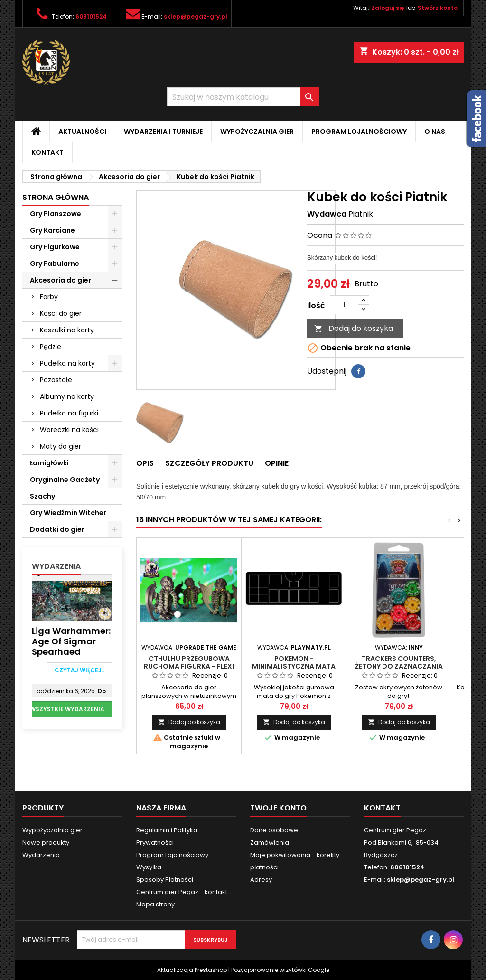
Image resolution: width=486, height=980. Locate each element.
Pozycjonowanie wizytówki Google (280, 970)
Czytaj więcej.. (79, 670)
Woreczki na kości (69, 430)
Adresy (261, 880)
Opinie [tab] (277, 463)
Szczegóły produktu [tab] (209, 463)
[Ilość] (344, 305)
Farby (49, 297)
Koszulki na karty (67, 330)
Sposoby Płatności (165, 880)
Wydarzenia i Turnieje (163, 132)
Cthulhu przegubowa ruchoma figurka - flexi (189, 662)
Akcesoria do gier (61, 280)
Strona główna (56, 197)
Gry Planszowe (56, 214)
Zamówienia (270, 843)
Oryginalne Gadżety (65, 480)
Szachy (42, 496)
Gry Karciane (52, 230)
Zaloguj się (388, 8)
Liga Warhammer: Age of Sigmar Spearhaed (71, 641)
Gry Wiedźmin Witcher (68, 513)
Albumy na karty (67, 396)
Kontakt (47, 152)
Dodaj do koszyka (354, 328)
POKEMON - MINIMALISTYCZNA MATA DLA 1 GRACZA (294, 666)
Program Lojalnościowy (359, 132)
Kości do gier (61, 313)
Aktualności (82, 132)
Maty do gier (61, 446)
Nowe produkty (46, 843)
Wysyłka (149, 867)
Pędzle (51, 347)
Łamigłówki (49, 463)
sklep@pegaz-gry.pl (196, 16)
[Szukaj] (243, 97)
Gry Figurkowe (55, 247)
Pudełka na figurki (69, 413)
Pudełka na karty (67, 363)
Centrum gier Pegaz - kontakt (182, 892)
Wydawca (327, 214)
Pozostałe (56, 380)
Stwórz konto (438, 8)
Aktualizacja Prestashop (192, 970)
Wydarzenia (56, 566)
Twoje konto (278, 808)
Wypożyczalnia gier (257, 132)
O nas (435, 132)
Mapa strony (155, 904)
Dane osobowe (274, 830)
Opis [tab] (145, 463)
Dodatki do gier (57, 529)
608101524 (91, 16)
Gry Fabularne (55, 264)
